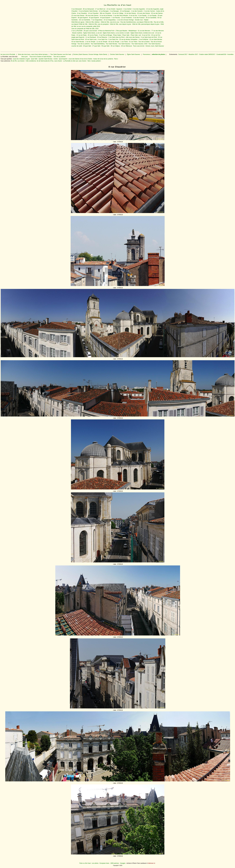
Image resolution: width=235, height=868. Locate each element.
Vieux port (24, 57)
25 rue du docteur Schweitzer (128, 39)
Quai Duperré (63, 59)
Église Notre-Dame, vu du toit (93, 33)
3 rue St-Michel (144, 39)
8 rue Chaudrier (82, 13)
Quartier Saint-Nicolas (46, 59)
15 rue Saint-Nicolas (156, 39)
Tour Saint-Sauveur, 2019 (139, 44)
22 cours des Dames (78, 16)
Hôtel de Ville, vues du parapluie (99, 24)
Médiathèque (133, 31)
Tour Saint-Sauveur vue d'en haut (61, 54)
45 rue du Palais (93, 35)
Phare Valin (126, 35)
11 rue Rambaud (91, 37)
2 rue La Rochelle (77, 31)
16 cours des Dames (144, 13)
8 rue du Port (146, 35)
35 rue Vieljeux (115, 46)
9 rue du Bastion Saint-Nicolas (88, 11)
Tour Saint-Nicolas (111, 44)
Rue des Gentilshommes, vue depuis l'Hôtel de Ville (137, 22)
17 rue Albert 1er (100, 9)
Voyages (123, 863)
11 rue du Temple (102, 42)
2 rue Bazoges (114, 11)
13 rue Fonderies (127, 18)
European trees (104, 863)
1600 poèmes (115, 863)
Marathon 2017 (193, 54)
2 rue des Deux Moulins (121, 16)
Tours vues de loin (139, 46)
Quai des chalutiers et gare (22, 59)
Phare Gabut (117, 35)
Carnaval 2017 (183, 54)
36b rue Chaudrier (105, 13)
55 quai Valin (106, 46)
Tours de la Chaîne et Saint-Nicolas (40, 57)
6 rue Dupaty (142, 16)
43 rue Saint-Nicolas (78, 42)
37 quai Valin (96, 46)
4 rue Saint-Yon (103, 39)
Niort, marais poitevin (94, 61)
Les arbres (95, 863)
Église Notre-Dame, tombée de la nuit (142, 33)
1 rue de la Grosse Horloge (125, 20)
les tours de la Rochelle (8, 54)
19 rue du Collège (118, 13)
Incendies (230, 54)
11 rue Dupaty (152, 16)
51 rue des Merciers (144, 31)
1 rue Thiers (124, 42)
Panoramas (147, 54)
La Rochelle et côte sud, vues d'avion (75, 61)
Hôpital (146, 20)
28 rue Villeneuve (127, 46)
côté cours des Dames (133, 37)
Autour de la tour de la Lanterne (103, 59)
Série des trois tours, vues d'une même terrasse (33, 54)
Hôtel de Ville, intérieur (93, 22)
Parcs (116, 59)
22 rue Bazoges (125, 11)
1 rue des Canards (137, 11)
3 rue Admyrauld (77, 9)
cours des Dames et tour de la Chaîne (80, 59)
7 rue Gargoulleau (97, 20)
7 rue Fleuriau (116, 18)
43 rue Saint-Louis (91, 39)
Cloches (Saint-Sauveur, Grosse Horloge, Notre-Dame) (90, 54)
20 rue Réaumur (102, 37)
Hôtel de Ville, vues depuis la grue (120, 24)
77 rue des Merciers (158, 31)
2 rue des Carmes (149, 11)
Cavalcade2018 (221, 54)
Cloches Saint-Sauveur (117, 54)
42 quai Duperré (94, 18)
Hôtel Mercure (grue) (78, 22)
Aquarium (119, 9)
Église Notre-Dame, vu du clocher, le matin (116, 33)
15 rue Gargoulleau (110, 20)
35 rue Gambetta (151, 18)
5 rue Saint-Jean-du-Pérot (149, 37)
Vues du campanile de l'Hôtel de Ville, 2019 (85, 29)
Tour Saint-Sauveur (124, 44)
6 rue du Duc (133, 16)
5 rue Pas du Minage (106, 35)
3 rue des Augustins (139, 9)
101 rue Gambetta (84, 20)
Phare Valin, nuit (136, 35)
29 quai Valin (87, 46)
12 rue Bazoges (104, 11)
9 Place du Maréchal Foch (106, 31)
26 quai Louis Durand (90, 31)
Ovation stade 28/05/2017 (207, 54)
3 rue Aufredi (127, 9)
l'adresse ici (151, 863)
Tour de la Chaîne (144, 42)
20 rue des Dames (157, 13)
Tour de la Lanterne (84, 44)
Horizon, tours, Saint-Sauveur (155, 46)
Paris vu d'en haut (85, 863)
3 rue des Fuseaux (139, 18)
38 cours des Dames (92, 16)
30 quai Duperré (83, 18)
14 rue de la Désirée (106, 16)
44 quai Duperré (105, 18)
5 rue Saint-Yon (113, 39)
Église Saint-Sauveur (134, 54)
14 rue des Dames (130, 13)
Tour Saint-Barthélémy (98, 44)
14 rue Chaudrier (93, 13)
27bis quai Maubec (122, 31)
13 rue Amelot (111, 9)
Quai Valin (34, 59)
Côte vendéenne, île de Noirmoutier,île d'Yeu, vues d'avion (44, 61)
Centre (56, 59)
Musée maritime (77, 33)
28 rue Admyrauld (88, 9)
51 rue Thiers (133, 42)
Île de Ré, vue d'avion (18, 61)
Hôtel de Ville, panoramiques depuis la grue (146, 24)
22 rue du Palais (82, 35)
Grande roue (139, 20)
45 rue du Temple (114, 42)
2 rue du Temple (90, 42)
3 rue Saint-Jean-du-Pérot (116, 37)
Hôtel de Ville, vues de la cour (110, 22)
